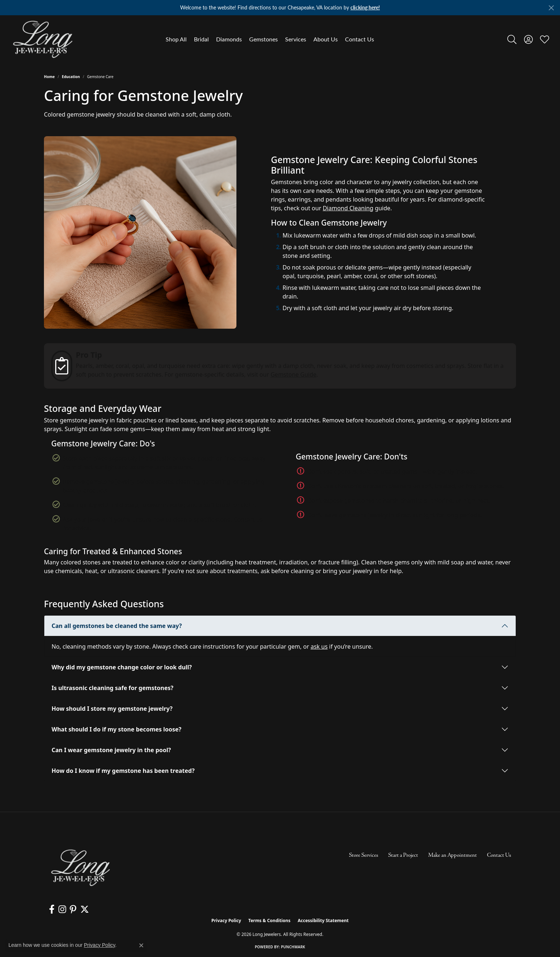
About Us (326, 39)
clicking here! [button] (365, 7)
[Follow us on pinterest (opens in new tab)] (73, 909)
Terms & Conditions (269, 920)
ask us (319, 646)
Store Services (364, 855)
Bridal (201, 39)
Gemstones (263, 39)
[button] (512, 39)
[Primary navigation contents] (270, 39)
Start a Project (403, 855)
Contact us (248, 519)
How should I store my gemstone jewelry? (112, 709)
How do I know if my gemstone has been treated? (123, 771)
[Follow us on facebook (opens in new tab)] (52, 909)
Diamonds (229, 39)
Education (71, 77)
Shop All (176, 39)
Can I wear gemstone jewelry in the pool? (111, 750)
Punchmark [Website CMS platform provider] (293, 947)
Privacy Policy (226, 920)
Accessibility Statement (323, 920)
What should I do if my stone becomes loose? (116, 729)
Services (296, 39)
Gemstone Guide (293, 374)
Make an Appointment (453, 855)
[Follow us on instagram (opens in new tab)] (62, 909)
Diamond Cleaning (348, 208)
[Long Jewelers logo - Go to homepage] (42, 39)
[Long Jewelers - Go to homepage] (80, 868)
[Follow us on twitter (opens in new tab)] (84, 909)
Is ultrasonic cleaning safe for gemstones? (112, 688)
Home (49, 77)
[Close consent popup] (141, 945)
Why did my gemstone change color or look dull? (122, 667)
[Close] (551, 8)
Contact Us (360, 39)
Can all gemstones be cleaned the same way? (117, 626)
